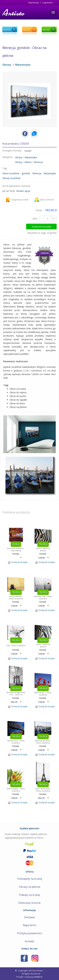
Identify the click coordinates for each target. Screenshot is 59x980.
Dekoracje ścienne (29, 903)
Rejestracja (34, 3)
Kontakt (30, 941)
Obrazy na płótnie (11, 178)
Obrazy (7, 65)
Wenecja (38, 162)
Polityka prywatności (30, 933)
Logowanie (48, 3)
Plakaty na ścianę (30, 895)
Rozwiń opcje (23, 191)
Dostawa (29, 917)
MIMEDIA (39, 977)
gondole (26, 173)
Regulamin (29, 925)
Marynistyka (23, 65)
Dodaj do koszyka (44, 227)
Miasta (28, 162)
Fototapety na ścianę (29, 879)
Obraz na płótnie (11, 173)
